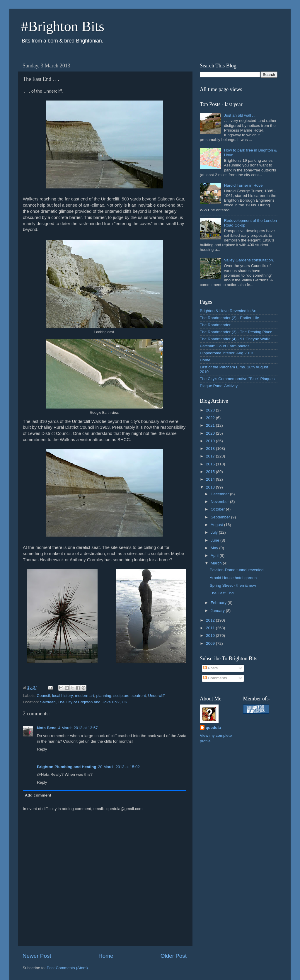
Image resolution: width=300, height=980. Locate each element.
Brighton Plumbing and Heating (67, 767)
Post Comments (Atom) (67, 968)
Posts (211, 668)
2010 (211, 636)
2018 (211, 449)
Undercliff (157, 696)
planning (104, 696)
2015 (211, 472)
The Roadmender (215, 325)
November (220, 502)
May (215, 548)
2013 (211, 487)
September (221, 517)
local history (62, 696)
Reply (42, 749)
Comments (215, 678)
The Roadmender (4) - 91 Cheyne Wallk (235, 339)
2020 (211, 433)
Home (106, 956)
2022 (211, 418)
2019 (211, 441)
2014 (211, 479)
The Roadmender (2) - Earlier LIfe (230, 318)
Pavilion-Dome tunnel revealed (237, 570)
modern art (85, 696)
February (219, 603)
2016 (211, 464)
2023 (211, 410)
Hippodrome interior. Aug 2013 (226, 353)
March (217, 563)
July (215, 532)
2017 (211, 456)
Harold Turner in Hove (243, 185)
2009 (211, 643)
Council (43, 696)
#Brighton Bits (63, 26)
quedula (213, 728)
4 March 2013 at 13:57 (78, 728)
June (215, 540)
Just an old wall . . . (241, 115)
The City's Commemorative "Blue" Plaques (237, 379)
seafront (139, 696)
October (218, 509)
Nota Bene (47, 728)
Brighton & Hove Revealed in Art (228, 311)
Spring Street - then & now (233, 585)
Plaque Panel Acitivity (219, 386)
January (218, 611)
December (220, 494)
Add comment (38, 795)
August (217, 525)
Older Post (174, 956)
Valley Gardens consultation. (249, 260)
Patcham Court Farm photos (225, 346)
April (215, 555)
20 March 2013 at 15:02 (119, 767)
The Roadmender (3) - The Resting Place (236, 332)
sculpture (121, 696)
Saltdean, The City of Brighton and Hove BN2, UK (84, 702)
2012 (211, 620)
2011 (211, 628)
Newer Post (37, 956)
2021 (211, 425)
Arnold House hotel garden (233, 578)
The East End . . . (225, 593)
